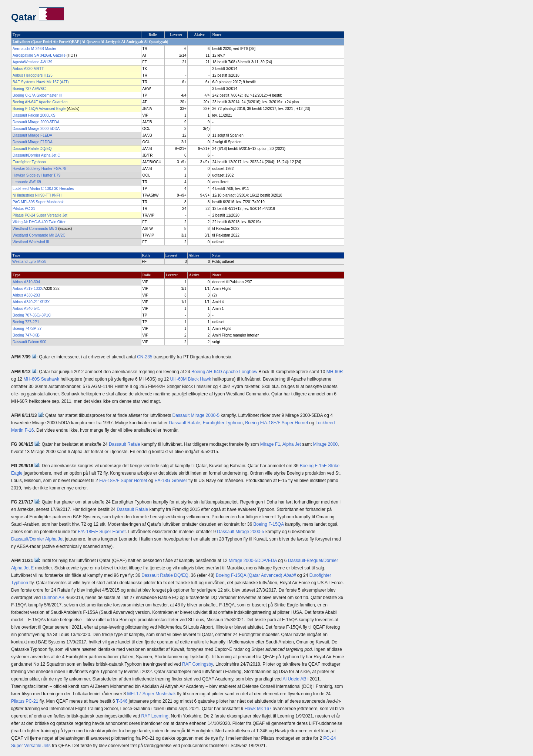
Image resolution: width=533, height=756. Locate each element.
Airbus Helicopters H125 (33, 75)
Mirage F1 (270, 444)
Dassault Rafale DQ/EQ (32, 149)
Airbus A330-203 (26, 295)
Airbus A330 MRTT (28, 69)
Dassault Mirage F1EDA (32, 135)
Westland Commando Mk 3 (35, 229)
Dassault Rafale (185, 423)
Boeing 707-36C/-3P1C (32, 315)
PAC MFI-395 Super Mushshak (38, 202)
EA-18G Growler (171, 481)
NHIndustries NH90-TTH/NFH (37, 195)
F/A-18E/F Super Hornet (123, 481)
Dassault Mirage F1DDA (33, 142)
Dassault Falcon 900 (29, 342)
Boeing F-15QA (268, 524)
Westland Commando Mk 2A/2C (39, 235)
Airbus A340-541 (26, 309)
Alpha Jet (292, 444)
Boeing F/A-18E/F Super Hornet (276, 423)
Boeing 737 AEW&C (29, 89)
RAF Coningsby (197, 664)
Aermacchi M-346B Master (34, 49)
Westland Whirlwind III (31, 242)
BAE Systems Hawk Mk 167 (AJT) (41, 82)
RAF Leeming (155, 716)
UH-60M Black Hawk (191, 379)
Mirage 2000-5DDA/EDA (253, 561)
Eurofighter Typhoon (29, 162)
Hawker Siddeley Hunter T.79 (36, 175)
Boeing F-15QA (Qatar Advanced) (256, 575)
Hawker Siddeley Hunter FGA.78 (39, 169)
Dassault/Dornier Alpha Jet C (36, 155)
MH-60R (335, 372)
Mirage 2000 (326, 444)
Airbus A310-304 (26, 282)
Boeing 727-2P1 (26, 322)
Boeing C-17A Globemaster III (37, 95)
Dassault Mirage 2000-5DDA (36, 129)
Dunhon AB (53, 598)
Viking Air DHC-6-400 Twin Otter (39, 222)
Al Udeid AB (295, 679)
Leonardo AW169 (27, 182)
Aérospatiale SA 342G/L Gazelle (39, 55)
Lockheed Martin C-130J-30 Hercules (43, 189)
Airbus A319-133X (28, 289)
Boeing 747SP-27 (27, 329)
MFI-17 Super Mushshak (151, 694)
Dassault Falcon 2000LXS (34, 115)
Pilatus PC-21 (24, 209)
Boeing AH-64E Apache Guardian (40, 102)
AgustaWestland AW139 (32, 62)
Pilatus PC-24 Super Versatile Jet (40, 215)
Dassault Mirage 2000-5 (196, 415)
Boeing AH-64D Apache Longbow (224, 372)
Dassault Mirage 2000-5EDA (36, 122)
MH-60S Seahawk (41, 379)
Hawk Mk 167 (258, 709)
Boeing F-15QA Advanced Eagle (39, 109)
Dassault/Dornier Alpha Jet (37, 539)
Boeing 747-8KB (26, 335)
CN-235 (145, 357)
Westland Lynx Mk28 (29, 262)
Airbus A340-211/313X (31, 302)
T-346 (122, 701)
